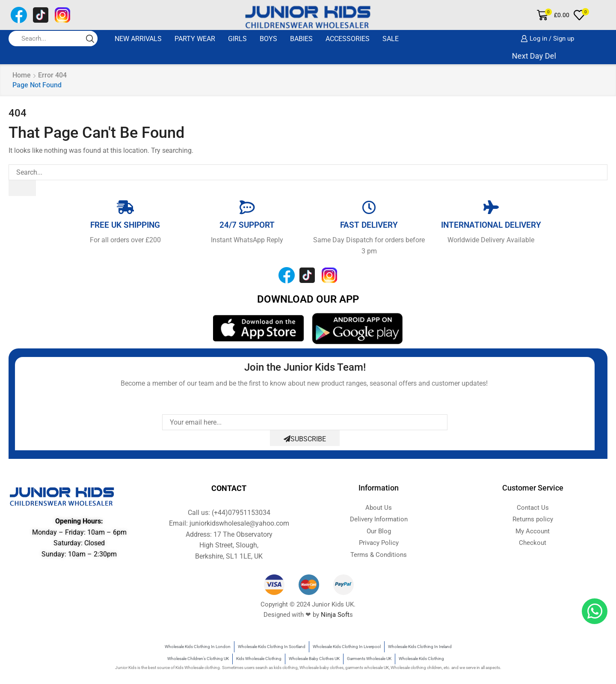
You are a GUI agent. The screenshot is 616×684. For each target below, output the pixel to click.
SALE (391, 39)
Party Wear (195, 39)
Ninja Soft (335, 615)
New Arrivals (138, 39)
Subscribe (305, 439)
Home (22, 75)
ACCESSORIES (348, 39)
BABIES (301, 39)
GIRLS (237, 39)
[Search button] (90, 39)
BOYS (268, 39)
